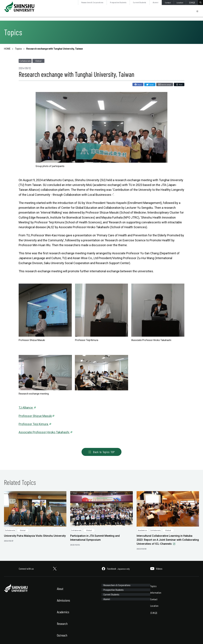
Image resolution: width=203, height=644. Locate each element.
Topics (153, 586)
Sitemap (26, 637)
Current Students (140, 2)
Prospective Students (118, 2)
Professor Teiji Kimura (34, 424)
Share (139, 84)
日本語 (192, 2)
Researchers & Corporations (92, 2)
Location (180, 2)
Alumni (156, 2)
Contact (168, 2)
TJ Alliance (26, 408)
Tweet (151, 84)
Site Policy (8, 637)
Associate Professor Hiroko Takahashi (44, 432)
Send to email (166, 84)
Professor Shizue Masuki (35, 416)
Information (156, 593)
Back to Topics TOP (102, 452)
